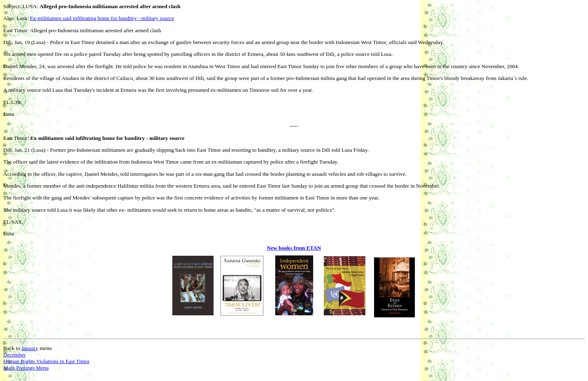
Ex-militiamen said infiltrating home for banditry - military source (102, 18)
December (14, 355)
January (30, 348)
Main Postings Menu (26, 368)
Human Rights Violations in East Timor (46, 361)
